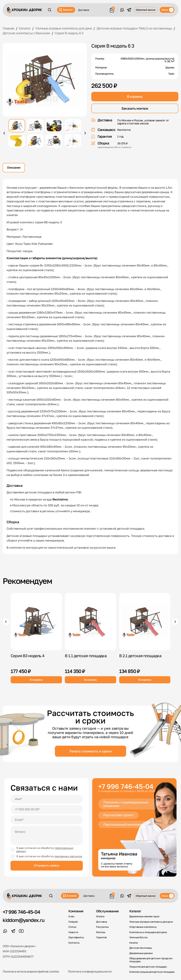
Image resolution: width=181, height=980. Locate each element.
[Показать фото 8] (73, 141)
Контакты (74, 943)
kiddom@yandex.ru (23, 920)
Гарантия (101, 937)
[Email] (47, 820)
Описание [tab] (14, 168)
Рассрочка (102, 927)
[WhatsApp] (122, 10)
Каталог (66, 10)
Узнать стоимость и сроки (90, 751)
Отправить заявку (47, 865)
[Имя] (47, 799)
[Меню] (167, 10)
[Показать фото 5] (17, 141)
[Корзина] (112, 10)
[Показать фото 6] (35, 141)
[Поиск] (50, 10)
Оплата (100, 916)
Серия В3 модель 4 (28, 656)
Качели (134, 943)
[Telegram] (129, 10)
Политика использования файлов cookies (31, 972)
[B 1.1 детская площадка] (90, 622)
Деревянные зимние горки (144, 916)
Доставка (84, 10)
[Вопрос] (47, 835)
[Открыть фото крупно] (45, 80)
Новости (73, 932)
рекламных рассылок (68, 856)
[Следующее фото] (85, 133)
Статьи (72, 927)
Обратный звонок (146, 10)
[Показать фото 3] (54, 126)
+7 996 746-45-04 (126, 786)
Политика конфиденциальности (90, 972)
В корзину (135, 96)
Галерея (73, 922)
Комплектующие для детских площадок (152, 972)
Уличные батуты (138, 937)
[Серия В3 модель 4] (36, 622)
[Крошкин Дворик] (24, 10)
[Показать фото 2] (35, 126)
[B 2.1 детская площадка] (145, 622)
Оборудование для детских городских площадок (151, 960)
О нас (71, 916)
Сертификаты (76, 937)
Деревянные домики (141, 953)
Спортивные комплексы (143, 927)
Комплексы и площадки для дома (148, 932)
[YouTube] (21, 931)
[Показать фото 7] (54, 141)
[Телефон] (47, 809)
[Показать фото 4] (73, 126)
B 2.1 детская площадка (140, 656)
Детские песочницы (141, 948)
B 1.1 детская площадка (86, 656)
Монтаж (101, 932)
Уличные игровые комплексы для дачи (151, 922)
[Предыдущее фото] (5, 133)
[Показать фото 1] (17, 126)
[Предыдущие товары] (6, 622)
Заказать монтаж (135, 108)
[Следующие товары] (175, 622)
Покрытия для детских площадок (148, 967)
